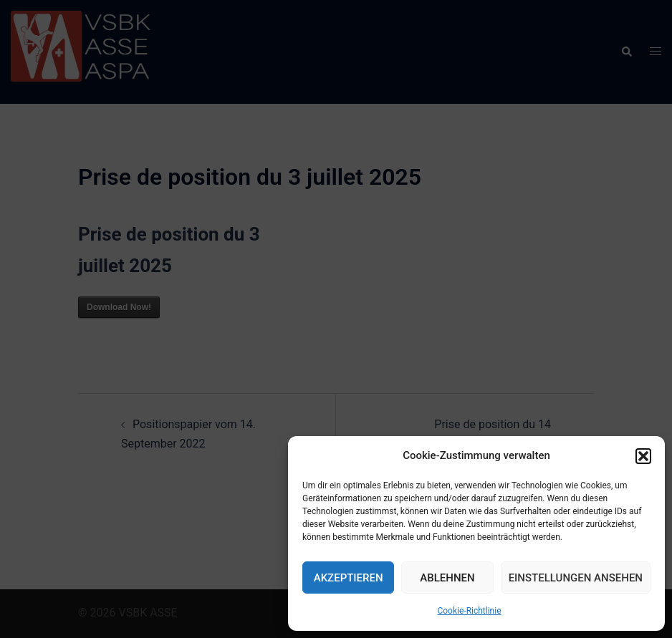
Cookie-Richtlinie (469, 611)
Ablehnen (447, 578)
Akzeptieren (349, 578)
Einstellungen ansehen (576, 578)
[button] (643, 456)
